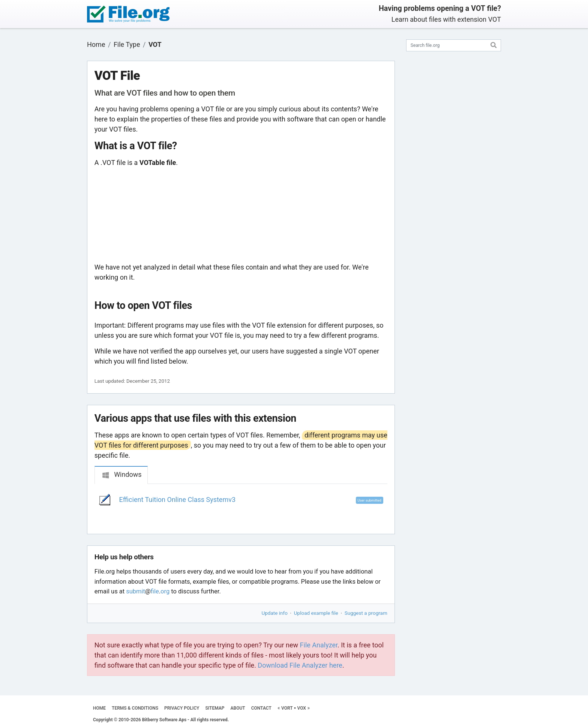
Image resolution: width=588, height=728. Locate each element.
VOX (301, 708)
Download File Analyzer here (300, 665)
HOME (99, 708)
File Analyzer (319, 645)
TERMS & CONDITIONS (135, 708)
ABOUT (238, 708)
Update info (275, 613)
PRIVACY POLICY (182, 708)
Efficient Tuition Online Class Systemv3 (178, 500)
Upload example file (316, 613)
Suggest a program (366, 613)
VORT (287, 708)
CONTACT (261, 708)
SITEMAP (215, 708)
